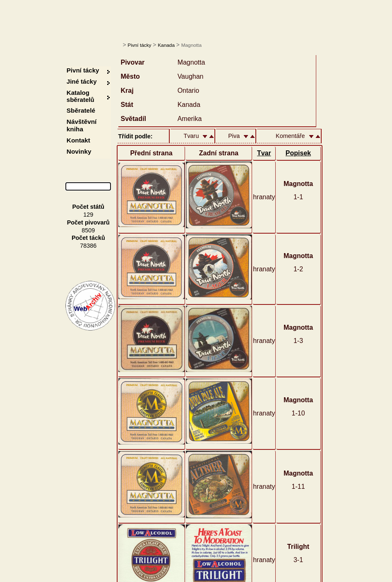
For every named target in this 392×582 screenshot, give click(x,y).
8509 (88, 230)
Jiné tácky (82, 81)
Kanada (166, 45)
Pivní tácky (139, 45)
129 (88, 215)
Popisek (298, 153)
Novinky (79, 151)
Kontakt (78, 140)
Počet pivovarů (88, 222)
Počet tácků (88, 238)
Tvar (264, 153)
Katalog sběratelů (81, 96)
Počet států (89, 207)
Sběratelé (81, 110)
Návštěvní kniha (82, 125)
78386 (88, 246)
